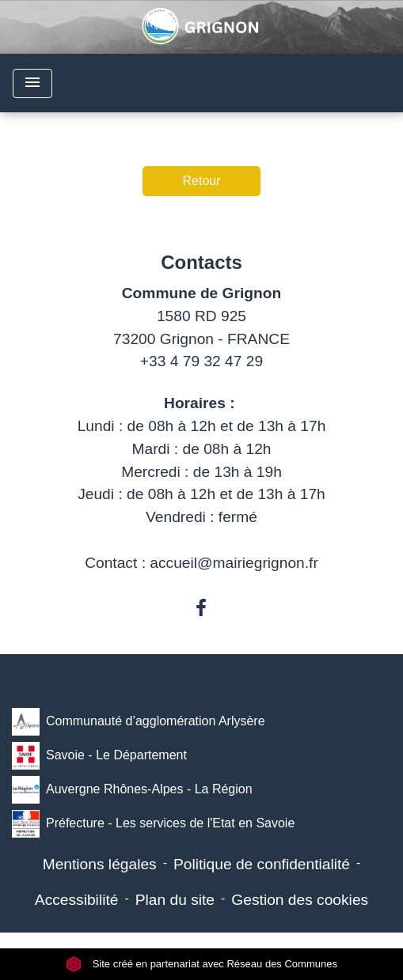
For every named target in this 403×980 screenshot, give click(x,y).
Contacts (201, 262)
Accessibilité (77, 900)
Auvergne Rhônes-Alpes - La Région (132, 790)
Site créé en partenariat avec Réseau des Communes (201, 964)
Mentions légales (100, 864)
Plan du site (175, 900)
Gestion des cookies (300, 900)
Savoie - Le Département (99, 756)
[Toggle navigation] (32, 83)
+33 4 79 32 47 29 (201, 361)
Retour (201, 181)
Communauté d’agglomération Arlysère (139, 722)
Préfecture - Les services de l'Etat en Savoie (153, 824)
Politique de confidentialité (262, 864)
